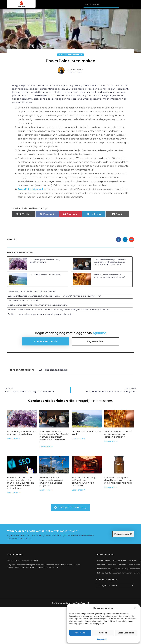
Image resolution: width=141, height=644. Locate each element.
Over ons (112, 565)
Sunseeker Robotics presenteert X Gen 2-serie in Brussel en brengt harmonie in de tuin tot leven (110, 262)
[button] (135, 608)
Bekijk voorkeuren (126, 633)
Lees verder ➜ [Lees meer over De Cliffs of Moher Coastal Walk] (79, 439)
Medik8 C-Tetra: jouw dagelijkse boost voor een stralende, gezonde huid (119, 480)
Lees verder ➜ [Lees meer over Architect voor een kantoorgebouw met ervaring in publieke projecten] (46, 490)
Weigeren (103, 633)
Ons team (101, 565)
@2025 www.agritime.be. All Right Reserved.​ (70, 603)
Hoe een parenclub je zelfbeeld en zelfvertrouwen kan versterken (84, 482)
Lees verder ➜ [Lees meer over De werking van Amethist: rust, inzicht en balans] (14, 439)
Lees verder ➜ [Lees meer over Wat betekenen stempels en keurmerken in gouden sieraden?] (111, 441)
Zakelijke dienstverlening (71, 55)
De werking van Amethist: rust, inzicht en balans (45, 261)
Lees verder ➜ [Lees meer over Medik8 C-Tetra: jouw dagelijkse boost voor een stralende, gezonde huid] (111, 487)
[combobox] (101, 5)
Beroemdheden (104, 560)
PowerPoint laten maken (32, 189)
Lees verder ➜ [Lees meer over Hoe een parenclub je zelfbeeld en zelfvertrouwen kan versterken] (79, 490)
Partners (122, 565)
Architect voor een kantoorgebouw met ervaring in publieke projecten (42, 314)
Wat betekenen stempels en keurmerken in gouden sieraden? (110, 276)
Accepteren (80, 633)
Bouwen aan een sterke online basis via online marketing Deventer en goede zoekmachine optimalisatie (58, 309)
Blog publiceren (120, 560)
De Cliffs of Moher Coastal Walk (45, 275)
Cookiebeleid (102, 639)
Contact (133, 560)
